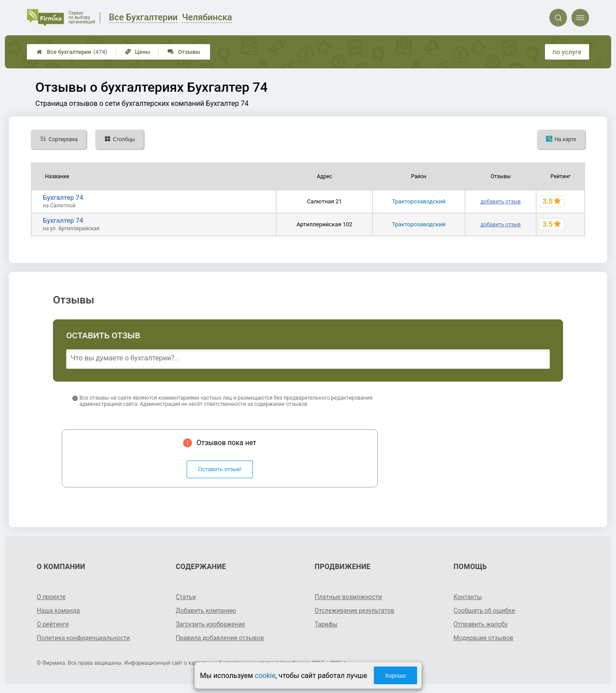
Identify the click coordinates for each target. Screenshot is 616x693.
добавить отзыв (501, 202)
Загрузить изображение (210, 624)
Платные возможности (348, 597)
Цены (138, 52)
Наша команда (58, 611)
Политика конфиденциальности (83, 638)
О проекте (51, 597)
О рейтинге (53, 624)
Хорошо (395, 676)
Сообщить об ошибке (484, 611)
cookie (265, 676)
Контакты (468, 597)
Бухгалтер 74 (63, 198)
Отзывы (184, 52)
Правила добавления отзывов (220, 638)
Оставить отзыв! (220, 469)
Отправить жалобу (481, 624)
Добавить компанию (206, 611)
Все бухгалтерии (72, 52)
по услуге (567, 52)
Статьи (186, 597)
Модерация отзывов (483, 638)
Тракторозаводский (419, 201)
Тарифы (326, 624)
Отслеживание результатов (355, 611)
